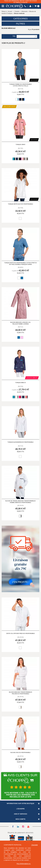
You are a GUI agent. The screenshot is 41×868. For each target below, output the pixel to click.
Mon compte (21, 819)
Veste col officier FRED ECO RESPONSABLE (20, 633)
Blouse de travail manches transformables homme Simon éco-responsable (21, 502)
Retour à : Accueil (7, 11)
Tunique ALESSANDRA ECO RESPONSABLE (20, 442)
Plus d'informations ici (23, 864)
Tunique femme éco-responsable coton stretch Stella (20, 85)
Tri (14, 36)
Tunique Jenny (20, 144)
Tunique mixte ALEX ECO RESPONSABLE (20, 204)
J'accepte (34, 845)
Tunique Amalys (21, 383)
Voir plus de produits (13, 43)
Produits (17, 11)
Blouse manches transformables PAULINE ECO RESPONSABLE (20, 693)
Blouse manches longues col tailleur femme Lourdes (20, 323)
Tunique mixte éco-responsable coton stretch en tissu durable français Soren (20, 264)
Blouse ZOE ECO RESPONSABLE (20, 752)
